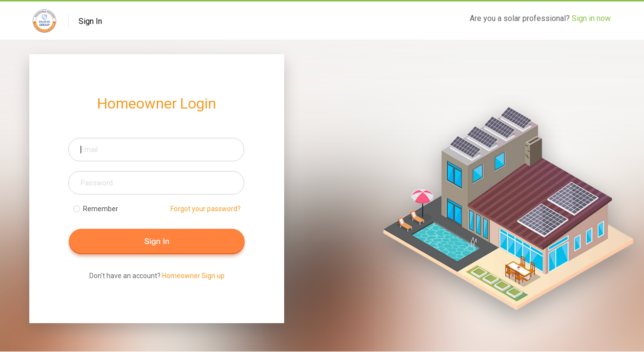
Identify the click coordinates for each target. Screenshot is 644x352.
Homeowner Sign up (193, 276)
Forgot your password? (206, 209)
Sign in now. (592, 18)
